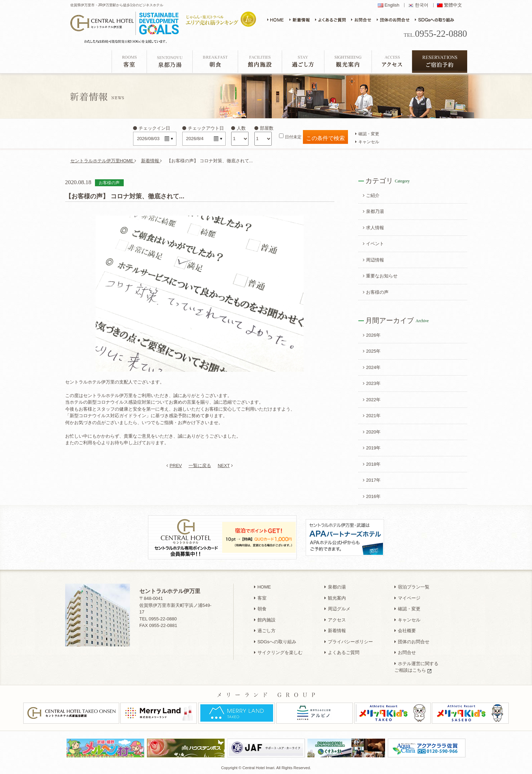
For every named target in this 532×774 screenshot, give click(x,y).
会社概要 (405, 631)
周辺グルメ (337, 609)
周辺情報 (373, 260)
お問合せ (405, 652)
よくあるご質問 (342, 652)
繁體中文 (453, 5)
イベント (373, 244)
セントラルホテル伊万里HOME (103, 161)
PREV (174, 466)
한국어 (422, 5)
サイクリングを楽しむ (278, 652)
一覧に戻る (200, 466)
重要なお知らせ (380, 276)
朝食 (260, 609)
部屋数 (264, 128)
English (392, 5)
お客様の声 (376, 292)
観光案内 (335, 598)
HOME (263, 587)
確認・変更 (367, 134)
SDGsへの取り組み (275, 642)
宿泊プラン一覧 (412, 587)
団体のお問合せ (412, 642)
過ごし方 (265, 631)
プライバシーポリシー (349, 642)
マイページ (407, 598)
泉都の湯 (335, 587)
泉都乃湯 (373, 211)
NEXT (225, 466)
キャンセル (367, 142)
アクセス (335, 620)
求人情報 (373, 228)
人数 (238, 128)
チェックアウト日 (203, 128)
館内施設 (265, 620)
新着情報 (152, 161)
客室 (260, 598)
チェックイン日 (152, 128)
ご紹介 (371, 195)
